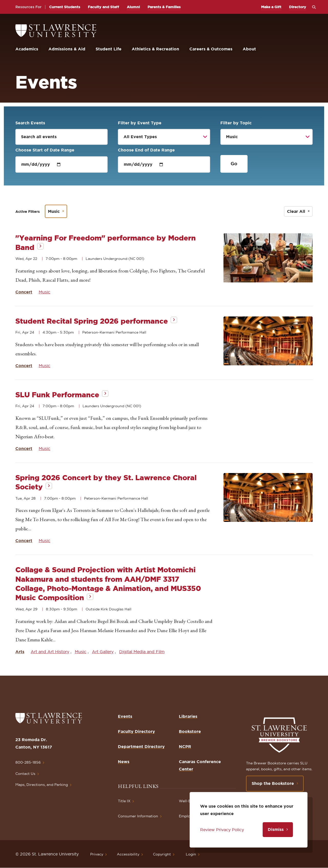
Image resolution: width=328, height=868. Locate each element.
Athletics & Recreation (155, 49)
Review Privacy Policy (222, 830)
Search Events (30, 123)
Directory (298, 7)
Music (44, 292)
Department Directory (141, 746)
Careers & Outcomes (211, 49)
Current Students (65, 7)
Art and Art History (50, 652)
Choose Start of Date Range (45, 150)
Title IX (124, 801)
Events (125, 716)
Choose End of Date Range (146, 150)
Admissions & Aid (67, 49)
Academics (27, 49)
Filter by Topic (236, 123)
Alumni (133, 7)
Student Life (109, 49)
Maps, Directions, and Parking (42, 785)
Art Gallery (103, 652)
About (249, 49)
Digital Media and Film (142, 652)
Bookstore (190, 731)
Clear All (296, 211)
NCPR (185, 746)
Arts (20, 652)
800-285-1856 (28, 762)
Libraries (188, 716)
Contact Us (25, 774)
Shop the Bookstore (273, 783)
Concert (24, 292)
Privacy (97, 854)
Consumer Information (138, 816)
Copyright (162, 854)
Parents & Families (164, 7)
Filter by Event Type (140, 123)
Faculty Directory (136, 731)
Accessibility (128, 854)
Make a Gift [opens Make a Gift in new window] (271, 7)
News (124, 762)
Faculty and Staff (104, 7)
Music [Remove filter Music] (54, 211)
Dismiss (276, 829)
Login (191, 854)
